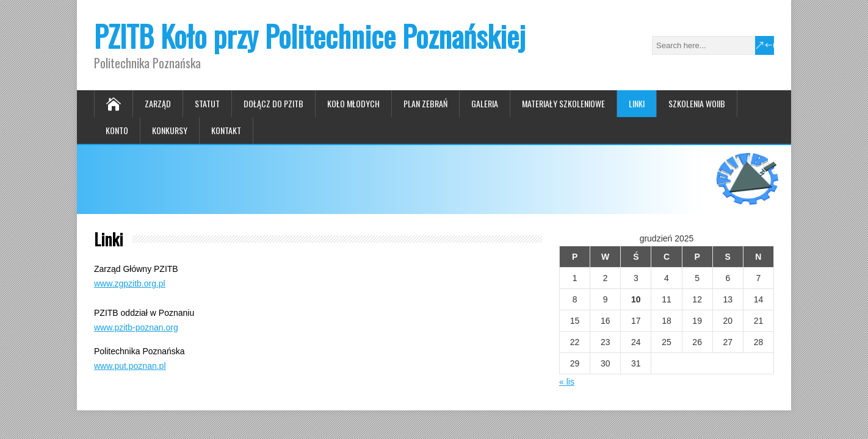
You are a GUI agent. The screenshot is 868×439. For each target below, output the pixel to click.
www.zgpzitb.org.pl (130, 284)
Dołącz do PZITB (273, 103)
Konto (117, 130)
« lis (567, 382)
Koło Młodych (353, 103)
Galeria (485, 103)
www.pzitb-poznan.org (136, 327)
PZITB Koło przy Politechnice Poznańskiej (310, 36)
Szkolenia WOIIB (697, 103)
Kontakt (226, 130)
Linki (637, 103)
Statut (207, 103)
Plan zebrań (425, 103)
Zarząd (158, 103)
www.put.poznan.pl (130, 366)
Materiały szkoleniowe (563, 103)
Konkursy (170, 130)
